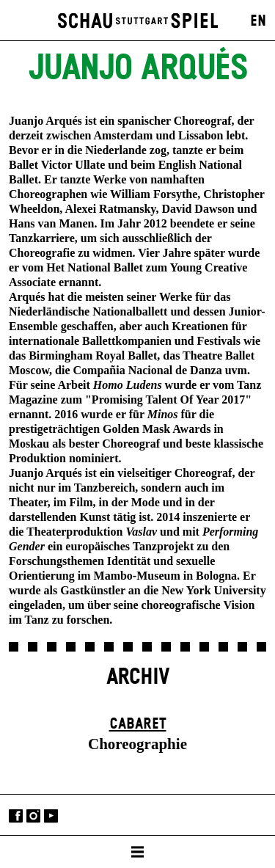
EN (258, 21)
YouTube (51, 816)
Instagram (33, 816)
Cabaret (138, 724)
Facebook (16, 816)
